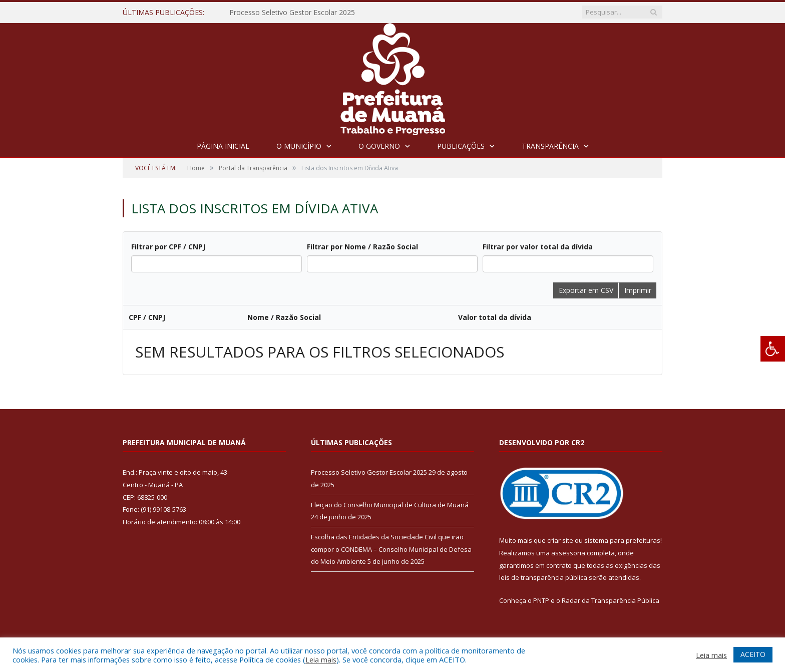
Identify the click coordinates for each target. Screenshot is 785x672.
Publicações (461, 146)
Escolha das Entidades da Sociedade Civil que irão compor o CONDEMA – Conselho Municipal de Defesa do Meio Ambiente (391, 549)
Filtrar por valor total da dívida (538, 247)
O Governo (379, 146)
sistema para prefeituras (622, 540)
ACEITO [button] (753, 654)
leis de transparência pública (543, 577)
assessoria (568, 553)
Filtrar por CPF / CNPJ (168, 247)
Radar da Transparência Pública (611, 600)
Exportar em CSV (586, 290)
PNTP (541, 600)
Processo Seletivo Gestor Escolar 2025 (292, 13)
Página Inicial (223, 146)
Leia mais (321, 659)
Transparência (550, 146)
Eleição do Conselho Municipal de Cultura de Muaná (390, 505)
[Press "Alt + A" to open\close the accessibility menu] (773, 349)
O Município (299, 146)
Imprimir (638, 290)
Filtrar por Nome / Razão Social (362, 247)
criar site (560, 540)
